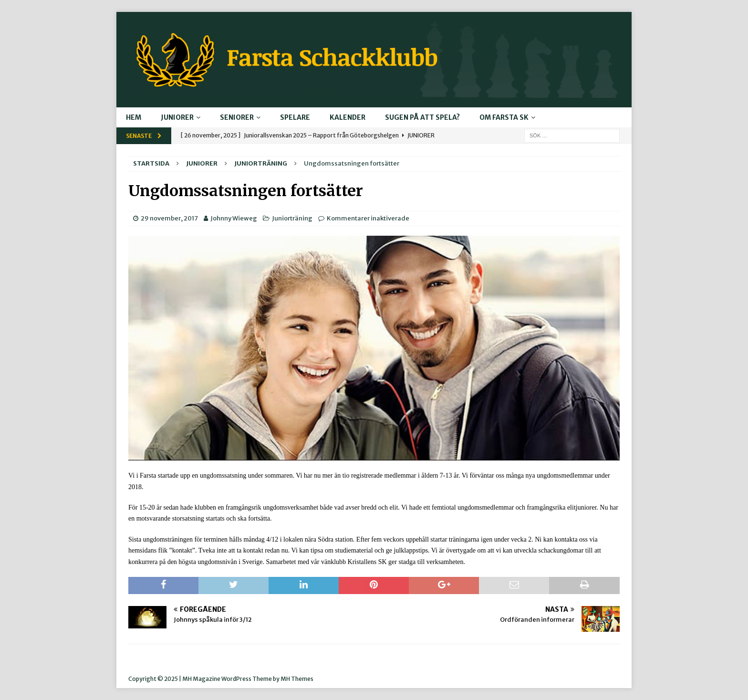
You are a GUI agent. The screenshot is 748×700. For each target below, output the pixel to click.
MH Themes (297, 679)
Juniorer (177, 117)
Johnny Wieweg (234, 218)
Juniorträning (292, 218)
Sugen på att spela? (422, 117)
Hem (134, 117)
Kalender (348, 117)
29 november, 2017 (169, 218)
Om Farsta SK (504, 117)
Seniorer (237, 117)
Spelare (295, 117)
